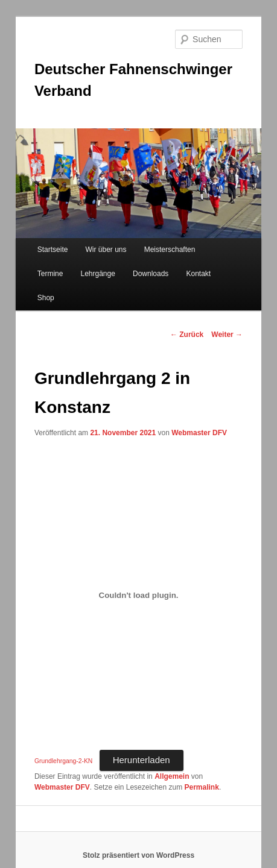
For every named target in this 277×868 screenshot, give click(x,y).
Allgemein (172, 776)
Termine (50, 274)
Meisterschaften (170, 250)
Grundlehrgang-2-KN (63, 761)
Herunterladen (142, 760)
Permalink (202, 787)
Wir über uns (106, 250)
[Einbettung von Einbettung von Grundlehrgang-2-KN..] (138, 596)
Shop (46, 298)
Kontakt (198, 274)
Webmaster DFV (199, 433)
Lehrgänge (98, 274)
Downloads (151, 274)
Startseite (53, 250)
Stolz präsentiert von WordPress (138, 855)
